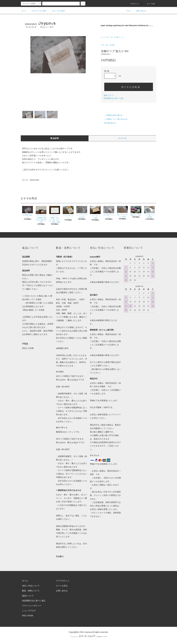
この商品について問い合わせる (114, 119)
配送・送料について (31, 591)
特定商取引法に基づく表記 (114, 98)
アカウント (133, 4)
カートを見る (62, 586)
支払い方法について (31, 586)
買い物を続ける (108, 123)
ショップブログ (29, 611)
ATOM (30, 616)
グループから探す (57, 11)
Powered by (88, 637)
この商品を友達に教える (112, 115)
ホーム (24, 11)
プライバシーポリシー (32, 606)
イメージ (122, 138)
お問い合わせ (139, 11)
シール (122, 37)
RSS (24, 616)
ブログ (127, 11)
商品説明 (55, 138)
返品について (109, 95)
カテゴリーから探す (37, 11)
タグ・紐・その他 (113, 37)
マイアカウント (63, 581)
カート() (149, 4)
